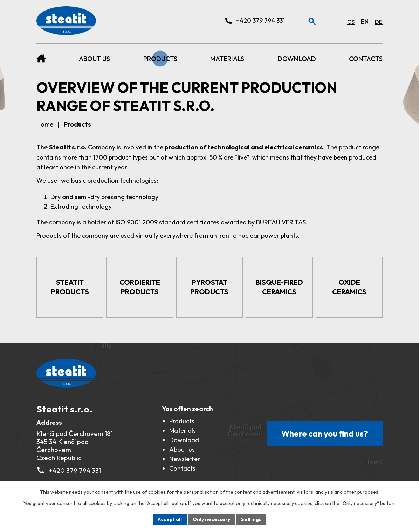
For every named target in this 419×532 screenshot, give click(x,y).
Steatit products (70, 287)
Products (160, 59)
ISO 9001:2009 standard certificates (167, 222)
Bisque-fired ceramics (279, 287)
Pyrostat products (209, 287)
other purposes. (362, 492)
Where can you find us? (325, 434)
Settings (251, 519)
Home (41, 59)
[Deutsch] (379, 22)
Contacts (366, 59)
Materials (227, 59)
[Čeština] (351, 22)
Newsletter (185, 459)
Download (297, 59)
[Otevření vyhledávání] (312, 21)
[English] (365, 22)
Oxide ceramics (349, 287)
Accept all (170, 519)
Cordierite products (140, 287)
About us (94, 59)
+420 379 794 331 (75, 470)
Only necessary (211, 519)
